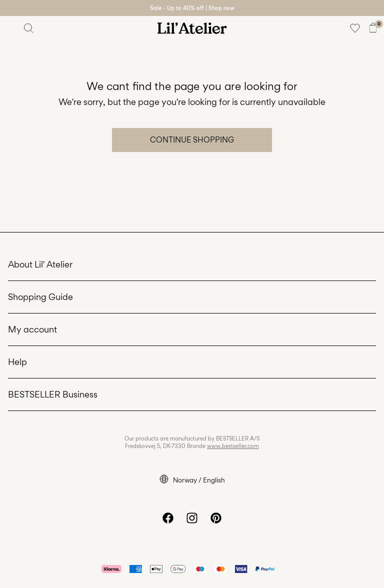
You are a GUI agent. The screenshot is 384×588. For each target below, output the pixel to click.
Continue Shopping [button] (192, 140)
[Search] (29, 28)
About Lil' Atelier (40, 264)
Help (17, 362)
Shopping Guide (40, 297)
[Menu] (11, 28)
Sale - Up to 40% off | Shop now (192, 8)
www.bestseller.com (233, 446)
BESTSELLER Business (53, 394)
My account (32, 329)
